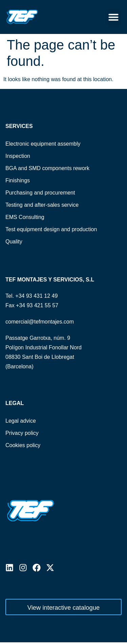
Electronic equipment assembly (43, 144)
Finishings (18, 180)
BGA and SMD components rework (47, 168)
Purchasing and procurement (40, 193)
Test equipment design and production (51, 229)
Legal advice (21, 421)
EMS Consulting (25, 217)
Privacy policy (22, 433)
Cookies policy (23, 445)
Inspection (18, 156)
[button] (113, 17)
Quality (14, 242)
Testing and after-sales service (42, 205)
